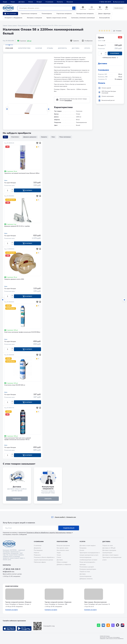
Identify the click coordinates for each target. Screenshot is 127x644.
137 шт (29, 41)
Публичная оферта (40, 562)
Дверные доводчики (30, 137)
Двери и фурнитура (104, 14)
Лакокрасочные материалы (85, 14)
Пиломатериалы (47, 14)
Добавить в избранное (64, 565)
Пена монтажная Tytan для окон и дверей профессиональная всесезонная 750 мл (18, 440)
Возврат (39, 2)
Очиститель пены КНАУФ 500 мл (15, 386)
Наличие (39, 48)
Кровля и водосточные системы (57, 18)
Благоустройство (105, 18)
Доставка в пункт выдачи (88, 546)
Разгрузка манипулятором (88, 569)
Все (5, 137)
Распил (82, 550)
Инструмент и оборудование (13, 18)
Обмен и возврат (62, 562)
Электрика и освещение (34, 18)
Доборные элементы (86, 579)
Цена (6, 180)
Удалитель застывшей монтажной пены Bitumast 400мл (22, 173)
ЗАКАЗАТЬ (48, 500)
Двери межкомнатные (35, 25)
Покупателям (62, 542)
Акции (5, 2)
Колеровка (83, 548)
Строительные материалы (29, 14)
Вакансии (70, 2)
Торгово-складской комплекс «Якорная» (18, 602)
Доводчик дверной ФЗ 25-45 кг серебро (17, 226)
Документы (62, 48)
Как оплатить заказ (63, 550)
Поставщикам (38, 550)
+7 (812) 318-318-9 (105, 2)
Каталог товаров (12, 25)
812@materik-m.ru (9, 572)
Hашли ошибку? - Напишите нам (64, 517)
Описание (9, 48)
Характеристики (24, 48)
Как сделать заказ (62, 548)
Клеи (53, 137)
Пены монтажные (65, 137)
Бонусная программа (63, 546)
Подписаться (69, 528)
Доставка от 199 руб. (109, 548)
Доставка (22, 2)
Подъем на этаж (85, 572)
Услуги (13, 2)
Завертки (44, 137)
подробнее (17, 500)
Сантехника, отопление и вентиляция (83, 18)
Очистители (15, 137)
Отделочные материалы (64, 14)
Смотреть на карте (11, 610)
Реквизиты (37, 555)
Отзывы (50, 48)
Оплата (31, 2)
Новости (37, 553)
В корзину (115, 54)
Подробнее (68, 100)
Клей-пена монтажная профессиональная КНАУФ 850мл (22, 333)
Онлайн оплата (118, 8)
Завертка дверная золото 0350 (14, 280)
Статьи (59, 557)
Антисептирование (85, 576)
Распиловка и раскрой (87, 567)
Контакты (60, 2)
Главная (5, 25)
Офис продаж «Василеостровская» (96, 602)
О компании (49, 2)
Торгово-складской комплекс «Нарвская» (58, 602)
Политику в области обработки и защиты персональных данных (49, 533)
